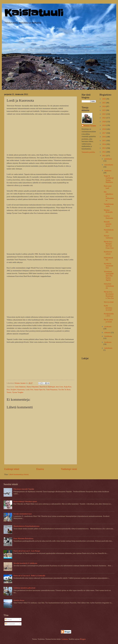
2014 (104, 144)
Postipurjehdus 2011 (109, 315)
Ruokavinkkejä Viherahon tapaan (25, 501)
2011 (104, 156)
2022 (104, 114)
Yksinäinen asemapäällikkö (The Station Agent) (109, 276)
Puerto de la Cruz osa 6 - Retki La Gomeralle (29, 576)
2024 (104, 106)
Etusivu (40, 469)
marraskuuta (109, 165)
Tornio (9, 392)
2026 (104, 99)
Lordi (28, 390)
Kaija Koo (68, 387)
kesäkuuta (108, 342)
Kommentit (10, 624)
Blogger (83, 639)
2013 (104, 148)
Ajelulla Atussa (19, 600)
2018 (104, 129)
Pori (32, 390)
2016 (104, 137)
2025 (104, 103)
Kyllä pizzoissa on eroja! (108, 308)
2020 (104, 122)
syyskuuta (108, 326)
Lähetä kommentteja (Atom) (19, 474)
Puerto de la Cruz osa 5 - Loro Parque (27, 551)
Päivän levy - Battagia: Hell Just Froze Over (109, 245)
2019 (104, 125)
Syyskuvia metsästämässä (109, 266)
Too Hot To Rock (64, 390)
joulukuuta (108, 159)
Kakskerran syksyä (108, 253)
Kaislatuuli (34, 13)
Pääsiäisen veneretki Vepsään (24, 489)
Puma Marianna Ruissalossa (23, 538)
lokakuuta (108, 171)
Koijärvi (14, 390)
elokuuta (108, 332)
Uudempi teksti (12, 469)
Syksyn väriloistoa (109, 237)
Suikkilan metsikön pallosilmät (24, 588)
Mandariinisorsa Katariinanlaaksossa (26, 526)
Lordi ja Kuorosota (108, 217)
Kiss (8, 390)
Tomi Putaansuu (52, 390)
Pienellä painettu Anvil (108, 224)
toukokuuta (108, 348)
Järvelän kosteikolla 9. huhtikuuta (25, 563)
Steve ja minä (109, 302)
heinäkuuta (108, 336)
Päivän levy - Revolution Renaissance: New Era (109, 295)
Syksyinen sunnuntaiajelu (109, 286)
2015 (104, 141)
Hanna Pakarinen (33, 387)
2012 (104, 152)
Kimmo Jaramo (90, 126)
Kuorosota (21, 390)
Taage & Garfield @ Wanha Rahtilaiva (109, 179)
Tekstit (8, 619)
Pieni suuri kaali (108, 187)
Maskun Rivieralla (108, 211)
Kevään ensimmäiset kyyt (23, 514)
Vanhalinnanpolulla (109, 205)
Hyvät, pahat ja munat (108, 321)
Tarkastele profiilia (88, 152)
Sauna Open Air (40, 390)
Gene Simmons (20, 387)
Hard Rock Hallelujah (47, 387)
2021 (104, 118)
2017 (104, 133)
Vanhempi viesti (69, 469)
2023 (104, 110)
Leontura (65, 639)
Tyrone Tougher (18, 392)
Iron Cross (59, 387)
